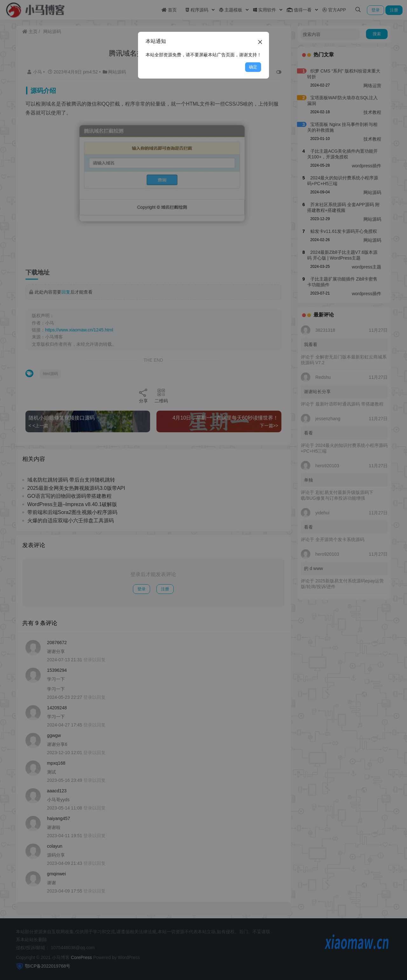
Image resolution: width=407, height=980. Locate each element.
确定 (253, 67)
